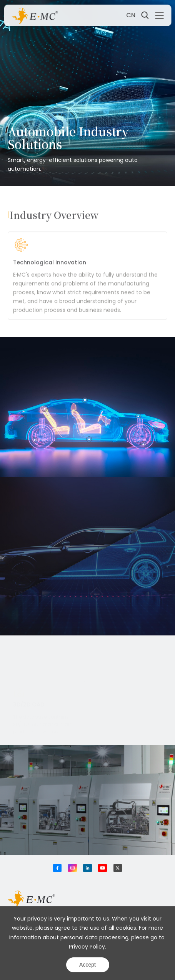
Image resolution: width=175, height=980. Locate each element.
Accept (87, 965)
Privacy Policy (87, 947)
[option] (87, 287)
